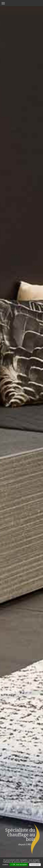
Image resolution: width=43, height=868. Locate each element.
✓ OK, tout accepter (19, 864)
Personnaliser (35, 865)
